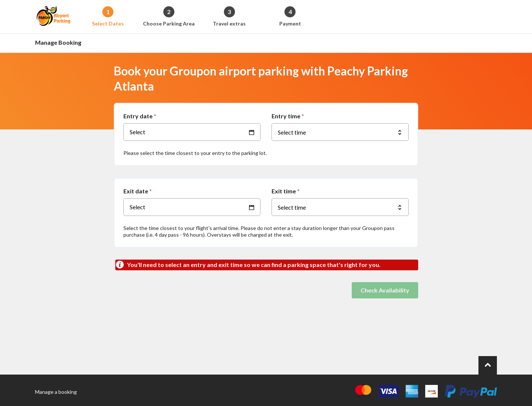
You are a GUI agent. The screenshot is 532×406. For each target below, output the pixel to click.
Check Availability (385, 290)
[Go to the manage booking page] (60, 43)
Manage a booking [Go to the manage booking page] (56, 392)
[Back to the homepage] (54, 17)
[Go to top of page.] (488, 365)
